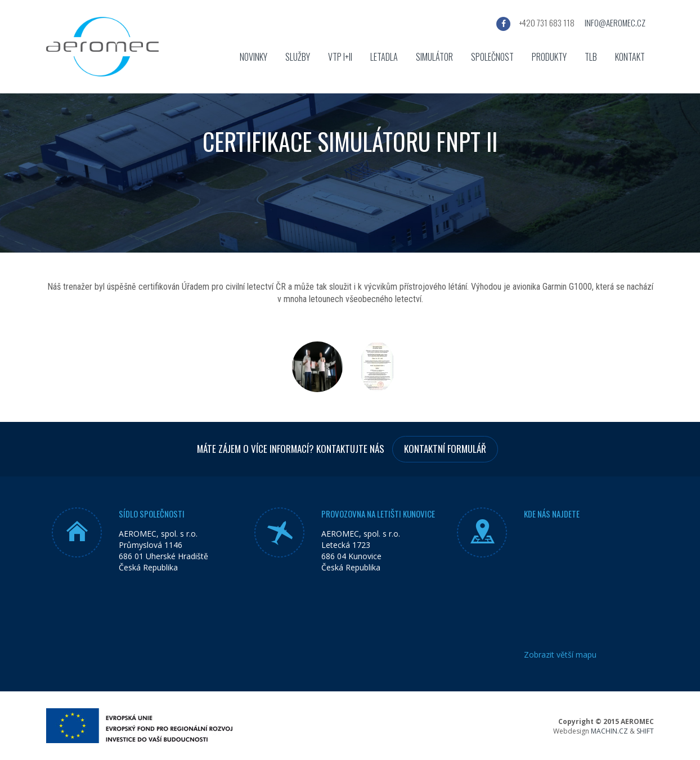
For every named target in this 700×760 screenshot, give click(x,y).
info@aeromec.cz (615, 23)
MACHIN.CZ (609, 731)
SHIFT (645, 731)
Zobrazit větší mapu (560, 655)
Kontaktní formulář (445, 449)
